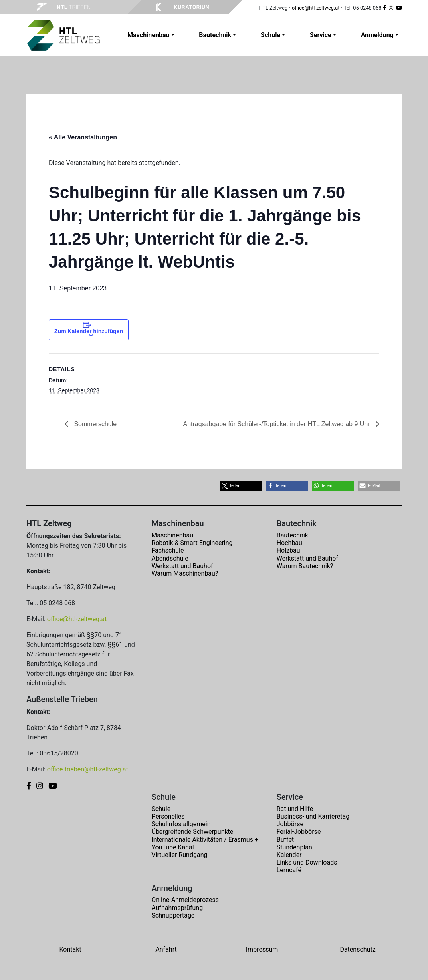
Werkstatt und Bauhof (182, 566)
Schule (161, 809)
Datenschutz (358, 949)
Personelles (168, 816)
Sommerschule (94, 424)
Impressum (262, 949)
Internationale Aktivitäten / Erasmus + (205, 840)
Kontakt (70, 949)
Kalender (289, 855)
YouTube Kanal (172, 847)
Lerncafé (289, 870)
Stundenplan (294, 847)
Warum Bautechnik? (305, 566)
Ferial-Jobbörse (299, 832)
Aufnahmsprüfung (177, 908)
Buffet (285, 840)
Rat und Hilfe (295, 809)
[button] (241, 486)
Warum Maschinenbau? (185, 573)
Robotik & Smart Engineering (192, 543)
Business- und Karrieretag (313, 816)
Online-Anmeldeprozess (185, 900)
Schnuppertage (173, 915)
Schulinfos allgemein (181, 824)
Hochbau (289, 543)
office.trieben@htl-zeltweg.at (88, 769)
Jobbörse (290, 824)
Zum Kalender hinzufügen (89, 331)
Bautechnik (292, 535)
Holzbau (288, 550)
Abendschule (170, 558)
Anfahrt (166, 949)
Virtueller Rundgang (179, 855)
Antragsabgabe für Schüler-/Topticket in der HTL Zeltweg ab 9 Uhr (277, 424)
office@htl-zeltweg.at (316, 8)
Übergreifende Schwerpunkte (192, 832)
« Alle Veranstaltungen (83, 137)
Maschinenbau (172, 535)
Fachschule (167, 550)
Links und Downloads (307, 862)
